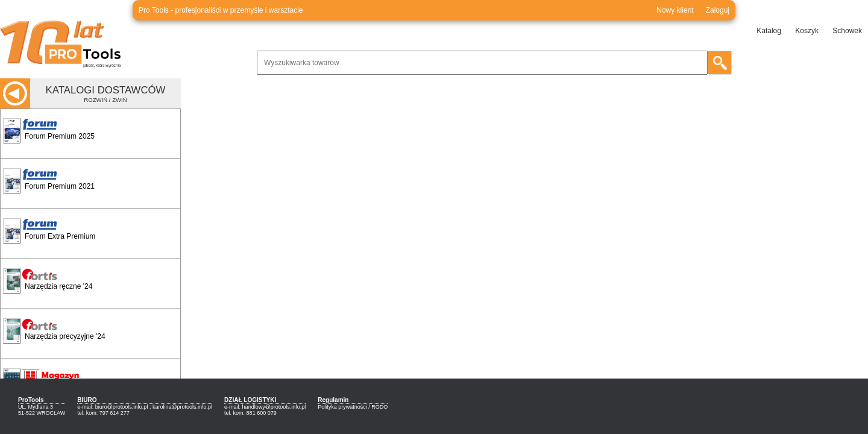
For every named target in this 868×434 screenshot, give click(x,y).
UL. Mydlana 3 (36, 407)
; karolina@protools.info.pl (181, 407)
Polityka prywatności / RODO (353, 407)
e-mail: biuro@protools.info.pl (112, 407)
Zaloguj (718, 10)
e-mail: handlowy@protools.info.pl (265, 407)
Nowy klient (675, 10)
